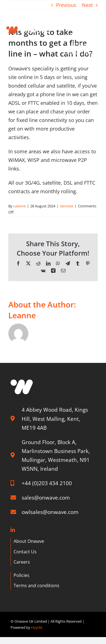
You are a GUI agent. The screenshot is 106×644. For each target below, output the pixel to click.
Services (67, 206)
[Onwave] (28, 25)
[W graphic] (22, 382)
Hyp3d (37, 627)
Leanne (19, 206)
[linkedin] (13, 530)
